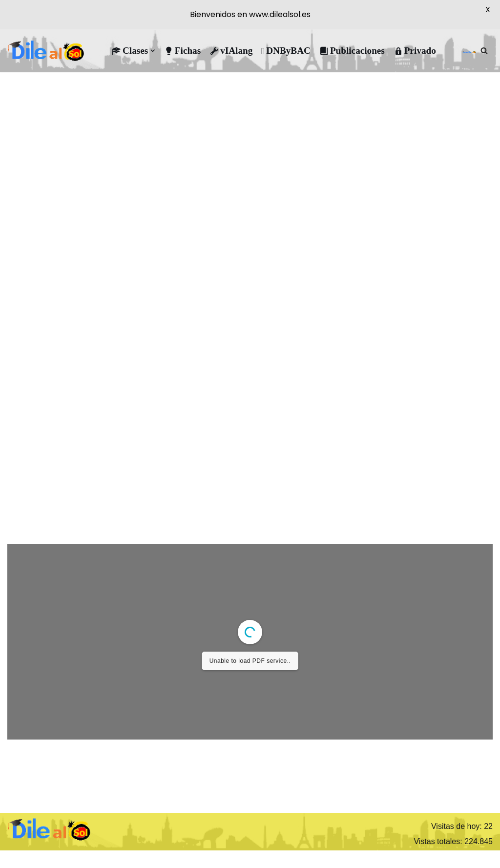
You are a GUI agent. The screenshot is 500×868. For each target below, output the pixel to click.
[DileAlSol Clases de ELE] (46, 51)
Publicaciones (352, 51)
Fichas (182, 51)
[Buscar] (484, 51)
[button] (153, 51)
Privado (415, 51)
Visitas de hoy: (458, 826)
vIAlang (231, 51)
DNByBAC (286, 51)
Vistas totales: (439, 841)
